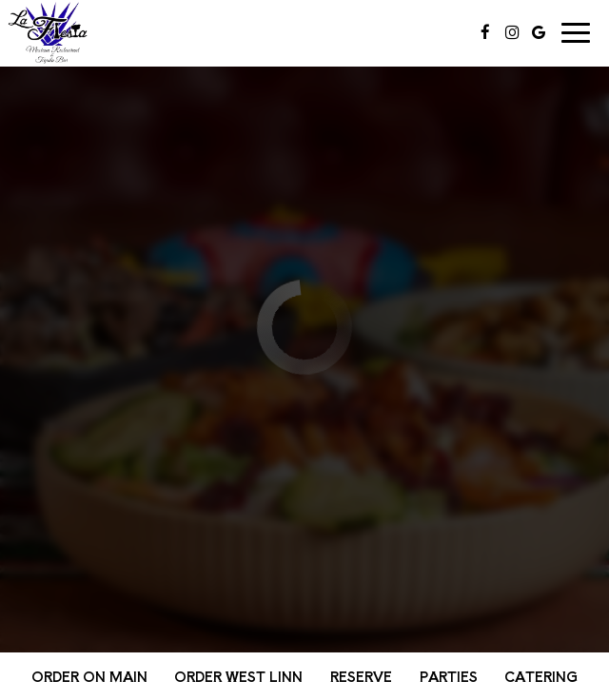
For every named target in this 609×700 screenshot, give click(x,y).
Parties (449, 676)
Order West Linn (238, 676)
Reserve (361, 676)
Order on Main (89, 676)
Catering (541, 676)
